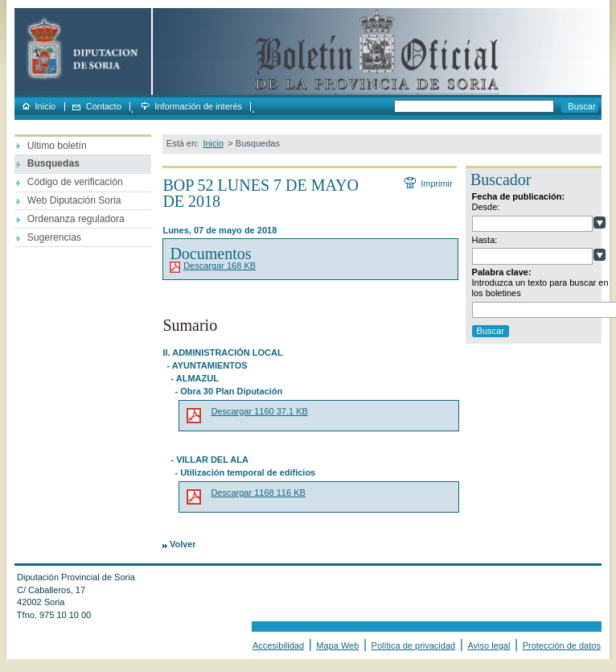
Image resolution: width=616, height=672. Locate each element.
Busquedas (53, 163)
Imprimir (436, 183)
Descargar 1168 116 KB (258, 493)
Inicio (46, 107)
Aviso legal (489, 645)
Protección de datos (562, 645)
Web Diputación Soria (74, 200)
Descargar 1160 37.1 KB (259, 411)
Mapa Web (337, 645)
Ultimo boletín (57, 146)
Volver (183, 544)
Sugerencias (54, 237)
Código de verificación (75, 182)
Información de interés (198, 107)
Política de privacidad (414, 645)
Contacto (104, 107)
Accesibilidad (278, 645)
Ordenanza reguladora (76, 219)
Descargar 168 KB (220, 266)
